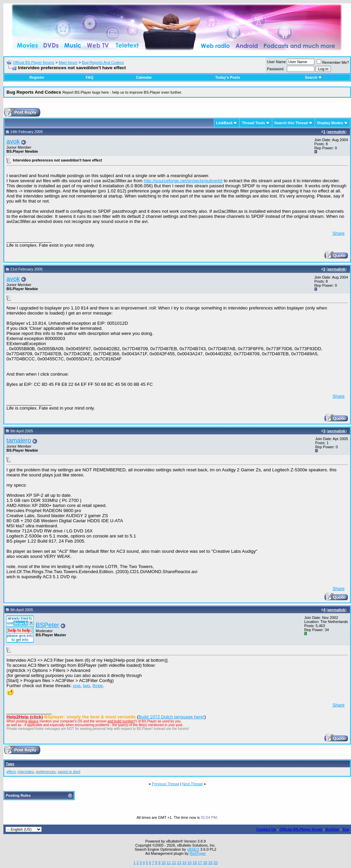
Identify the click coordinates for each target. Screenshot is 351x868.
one (77, 686)
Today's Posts (228, 77)
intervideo (26, 772)
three (97, 686)
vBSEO (193, 849)
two (86, 686)
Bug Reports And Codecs (103, 62)
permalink (336, 132)
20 (216, 863)
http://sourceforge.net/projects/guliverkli (183, 181)
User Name (277, 62)
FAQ (89, 77)
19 (210, 863)
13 (179, 863)
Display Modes (330, 123)
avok (13, 141)
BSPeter (47, 625)
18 (205, 863)
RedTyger (198, 853)
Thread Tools (253, 123)
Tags (10, 764)
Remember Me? (333, 62)
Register (37, 77)
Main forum (68, 62)
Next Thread (192, 784)
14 (184, 863)
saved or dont (69, 772)
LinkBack (225, 123)
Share (338, 233)
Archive (332, 829)
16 (195, 863)
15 (189, 863)
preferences (46, 772)
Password (275, 69)
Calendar (144, 77)
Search (313, 77)
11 (169, 863)
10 (164, 863)
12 (174, 863)
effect (11, 772)
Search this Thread (291, 123)
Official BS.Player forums (34, 62)
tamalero (19, 440)
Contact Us (266, 829)
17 (200, 863)
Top (346, 829)
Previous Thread (165, 784)
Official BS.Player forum (301, 829)
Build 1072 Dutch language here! (171, 717)
